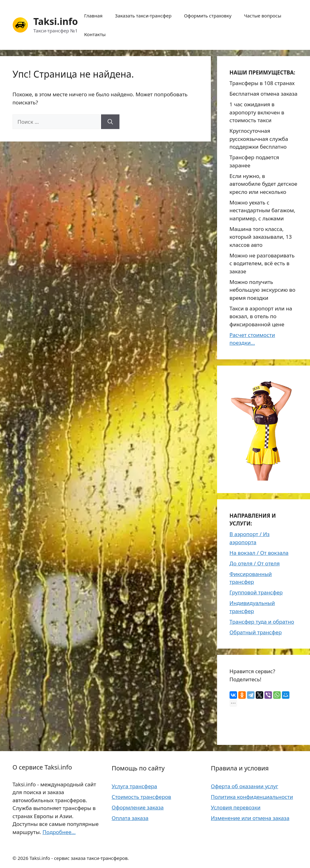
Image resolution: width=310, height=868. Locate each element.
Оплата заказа (130, 818)
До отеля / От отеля (255, 563)
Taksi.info (56, 21)
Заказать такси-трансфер (143, 16)
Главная (93, 16)
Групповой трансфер (256, 592)
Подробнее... (59, 832)
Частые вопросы (263, 16)
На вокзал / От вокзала (259, 553)
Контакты (95, 34)
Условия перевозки (236, 807)
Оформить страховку (208, 16)
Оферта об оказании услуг (245, 786)
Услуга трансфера (134, 786)
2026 (23, 858)
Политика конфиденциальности (252, 797)
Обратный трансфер (256, 632)
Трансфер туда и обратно (262, 622)
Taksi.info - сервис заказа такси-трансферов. (79, 858)
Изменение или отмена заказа (250, 818)
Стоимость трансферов (141, 797)
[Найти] (110, 122)
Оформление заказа (138, 807)
